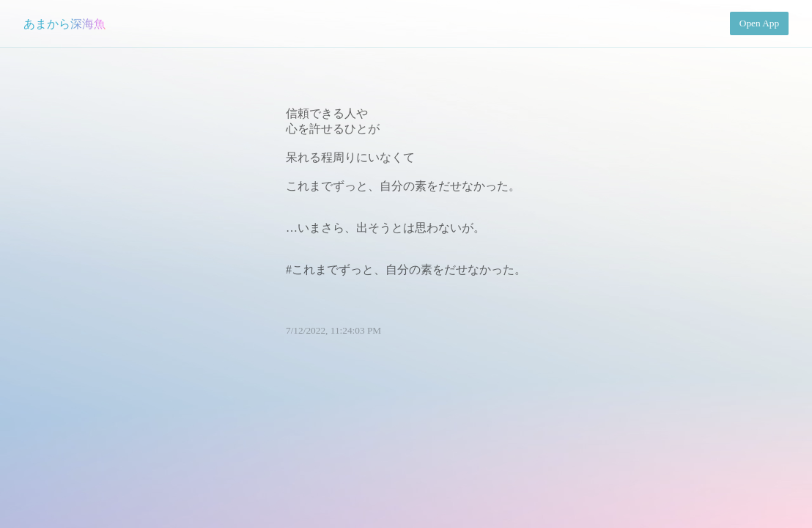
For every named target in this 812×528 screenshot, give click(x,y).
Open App (759, 23)
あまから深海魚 (64, 24)
